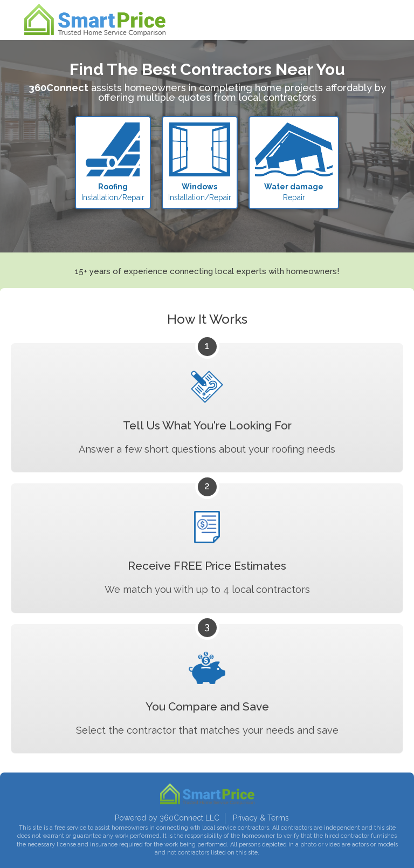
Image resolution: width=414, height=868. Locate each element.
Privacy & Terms (261, 818)
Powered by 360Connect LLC (167, 818)
